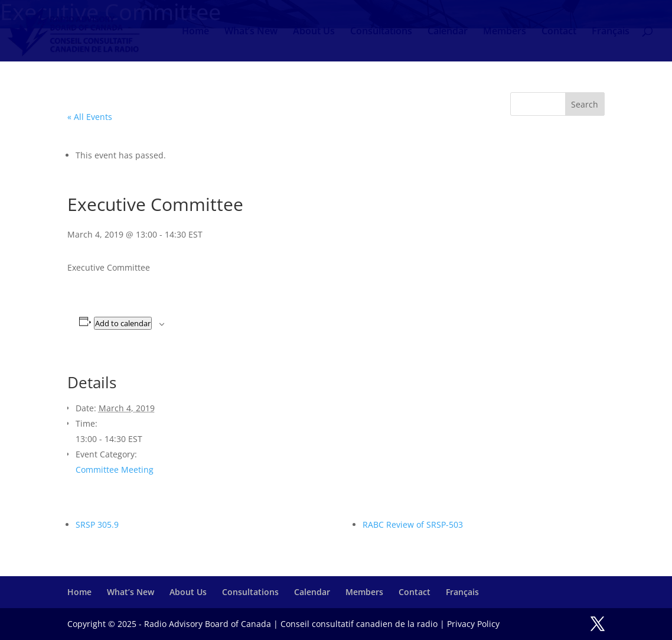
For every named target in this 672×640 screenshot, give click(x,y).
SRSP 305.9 (97, 524)
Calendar (448, 32)
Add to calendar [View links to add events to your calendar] (123, 323)
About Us (314, 32)
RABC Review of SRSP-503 (413, 524)
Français (611, 32)
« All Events (90, 117)
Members (505, 32)
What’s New (251, 32)
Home (195, 32)
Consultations (381, 32)
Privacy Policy (473, 624)
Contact (559, 32)
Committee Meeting (115, 470)
